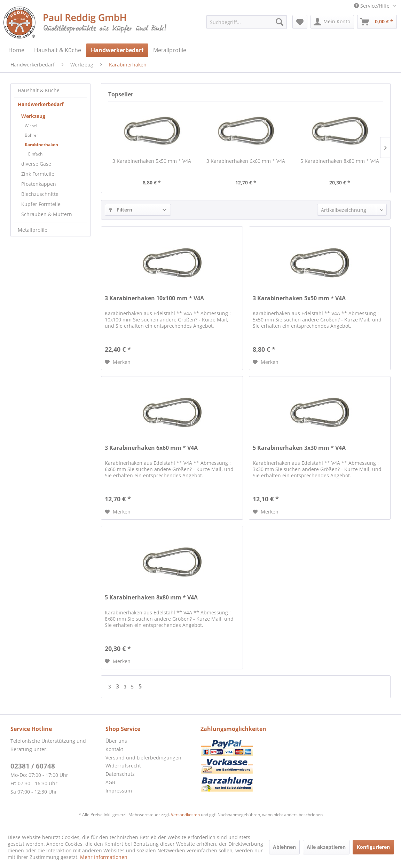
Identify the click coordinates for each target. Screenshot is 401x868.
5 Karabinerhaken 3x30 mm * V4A (299, 448)
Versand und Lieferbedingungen (143, 758)
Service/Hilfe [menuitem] (372, 6)
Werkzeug (33, 116)
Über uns (116, 741)
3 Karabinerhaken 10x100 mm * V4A (154, 298)
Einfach (35, 154)
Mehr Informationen (104, 857)
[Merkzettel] (300, 22)
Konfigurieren (373, 847)
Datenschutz (120, 774)
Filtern (120, 210)
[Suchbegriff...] (246, 22)
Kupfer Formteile (41, 204)
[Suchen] (280, 22)
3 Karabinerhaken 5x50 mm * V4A (152, 161)
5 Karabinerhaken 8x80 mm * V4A (340, 161)
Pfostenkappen (39, 184)
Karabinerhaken (41, 145)
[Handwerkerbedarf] (117, 50)
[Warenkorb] (377, 22)
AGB (110, 782)
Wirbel (31, 126)
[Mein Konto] (332, 22)
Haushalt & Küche (39, 90)
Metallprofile (33, 230)
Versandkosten (185, 815)
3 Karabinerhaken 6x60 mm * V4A (246, 161)
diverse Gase (36, 164)
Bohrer (32, 135)
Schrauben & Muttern (47, 214)
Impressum (119, 791)
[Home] (16, 50)
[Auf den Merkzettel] (118, 362)
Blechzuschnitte (40, 194)
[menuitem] (246, 22)
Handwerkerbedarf (41, 104)
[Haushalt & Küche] (58, 50)
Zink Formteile (38, 174)
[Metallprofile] (170, 50)
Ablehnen (284, 847)
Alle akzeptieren (326, 847)
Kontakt (114, 749)
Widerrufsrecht (123, 766)
